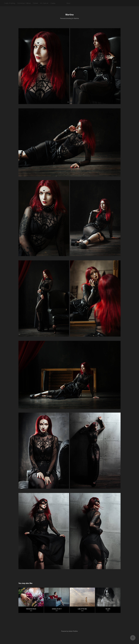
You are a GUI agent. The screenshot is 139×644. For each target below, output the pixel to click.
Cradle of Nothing (10, 3)
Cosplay (53, 3)
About (68, 3)
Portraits (35, 3)
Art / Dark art (44, 3)
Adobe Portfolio (73, 631)
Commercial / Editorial (24, 3)
